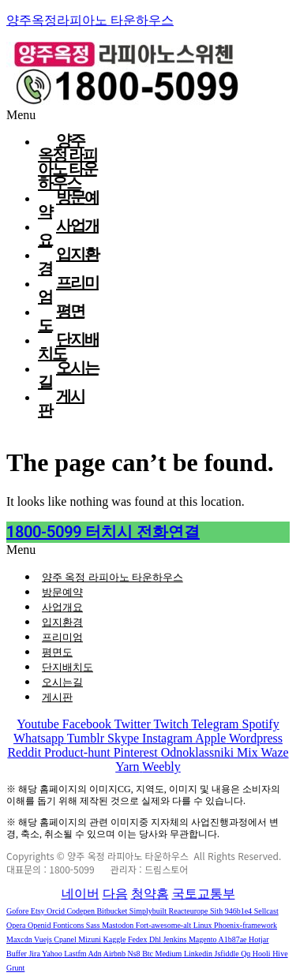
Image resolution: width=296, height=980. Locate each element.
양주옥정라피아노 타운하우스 (90, 20)
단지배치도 (67, 667)
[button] (148, 550)
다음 (115, 894)
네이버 (81, 894)
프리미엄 (62, 637)
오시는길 (62, 682)
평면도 (57, 652)
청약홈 (150, 894)
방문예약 (62, 592)
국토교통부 (204, 894)
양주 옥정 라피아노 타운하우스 (112, 577)
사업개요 (62, 607)
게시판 (61, 403)
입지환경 (62, 622)
